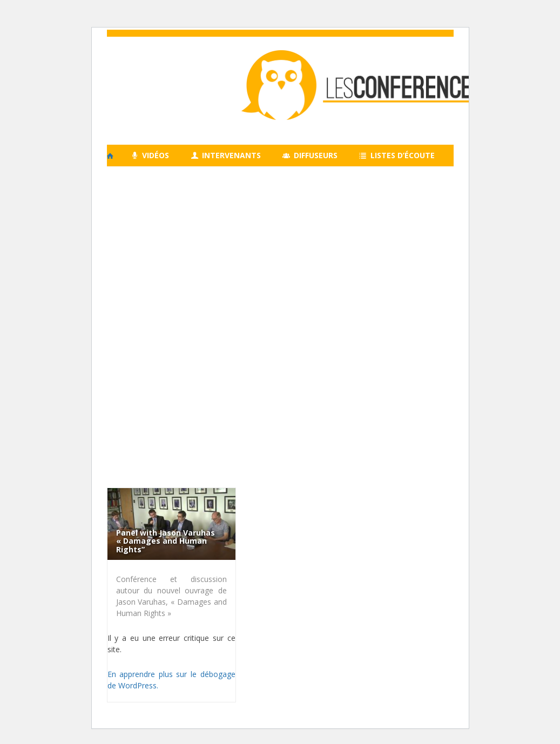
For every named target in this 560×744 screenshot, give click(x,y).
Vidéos (150, 155)
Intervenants (226, 155)
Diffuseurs (310, 155)
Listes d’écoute (397, 155)
